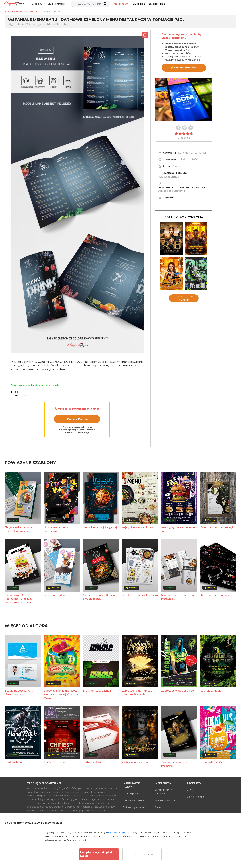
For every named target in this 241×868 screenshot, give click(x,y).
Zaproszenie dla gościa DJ (178, 691)
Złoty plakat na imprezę (137, 762)
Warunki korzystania (134, 800)
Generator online (196, 797)
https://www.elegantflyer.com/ (122, 833)
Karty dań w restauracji (192, 153)
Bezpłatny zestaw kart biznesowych (19, 693)
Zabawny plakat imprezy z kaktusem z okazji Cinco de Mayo (61, 694)
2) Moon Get (19, 396)
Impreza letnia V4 (211, 762)
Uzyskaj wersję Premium (184, 298)
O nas (158, 807)
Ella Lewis (178, 166)
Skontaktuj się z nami (166, 800)
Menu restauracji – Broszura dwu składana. (100, 597)
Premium (191, 4)
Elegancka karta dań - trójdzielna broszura (18, 529)
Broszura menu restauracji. (217, 527)
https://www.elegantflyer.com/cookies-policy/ (104, 836)
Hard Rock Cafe (14, 762)
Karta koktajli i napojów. (215, 595)
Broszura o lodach (55, 595)
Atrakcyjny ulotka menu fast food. (179, 529)
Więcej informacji (169, 177)
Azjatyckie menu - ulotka (137, 527)
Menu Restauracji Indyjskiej (100, 527)
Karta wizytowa (93, 762)
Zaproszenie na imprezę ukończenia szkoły (137, 693)
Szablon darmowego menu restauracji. (178, 597)
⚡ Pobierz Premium (77, 419)
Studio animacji (59, 4)
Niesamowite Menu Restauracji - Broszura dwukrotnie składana (18, 599)
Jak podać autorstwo (172, 191)
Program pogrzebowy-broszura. (175, 764)
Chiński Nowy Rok (55, 762)
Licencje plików (131, 794)
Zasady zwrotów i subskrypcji (164, 792)
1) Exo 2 (16, 392)
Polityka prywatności (134, 807)
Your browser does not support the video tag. (184, 99)
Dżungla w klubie (211, 691)
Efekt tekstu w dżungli (97, 691)
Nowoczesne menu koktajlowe (56, 529)
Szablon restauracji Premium (140, 595)
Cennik (190, 790)
